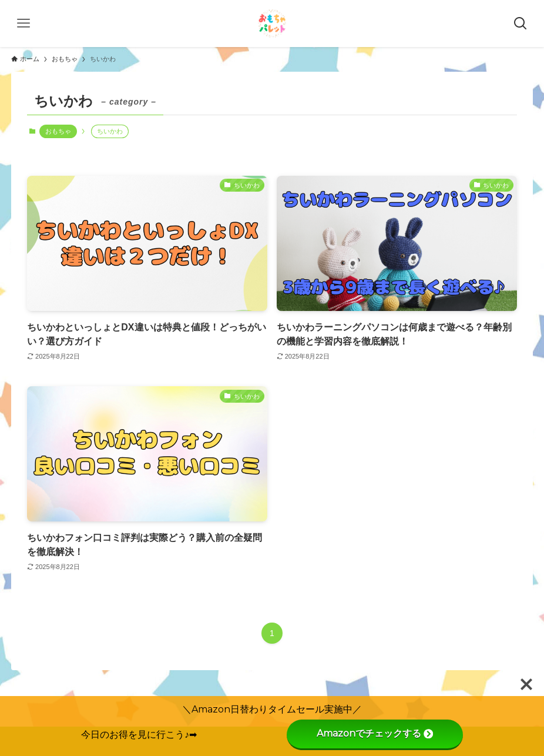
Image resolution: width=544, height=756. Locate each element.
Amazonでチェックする (375, 733)
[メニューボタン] (23, 24)
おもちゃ (58, 131)
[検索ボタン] (521, 24)
